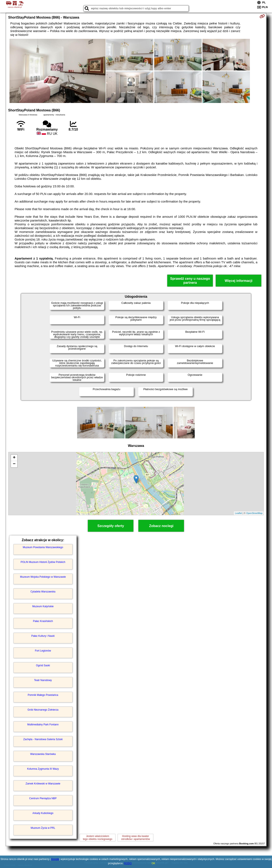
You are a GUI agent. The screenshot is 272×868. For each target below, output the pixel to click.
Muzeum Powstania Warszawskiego (43, 547)
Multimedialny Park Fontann (43, 725)
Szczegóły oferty (111, 526)
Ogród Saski (43, 665)
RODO (128, 863)
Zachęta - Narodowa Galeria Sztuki (43, 739)
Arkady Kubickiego (43, 813)
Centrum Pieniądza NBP (43, 798)
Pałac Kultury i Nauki (43, 636)
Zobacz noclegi (161, 526)
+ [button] (14, 458)
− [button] (14, 464)
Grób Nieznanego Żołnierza (43, 710)
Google (55, 859)
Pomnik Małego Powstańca (43, 695)
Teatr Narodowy (43, 680)
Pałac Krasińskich (43, 621)
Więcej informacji (238, 281)
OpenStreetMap (255, 513)
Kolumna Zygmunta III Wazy (43, 769)
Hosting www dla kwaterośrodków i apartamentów (136, 838)
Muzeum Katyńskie (43, 606)
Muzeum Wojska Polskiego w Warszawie (43, 577)
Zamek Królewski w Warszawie (43, 784)
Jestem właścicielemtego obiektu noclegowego (98, 838)
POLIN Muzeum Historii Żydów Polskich (43, 562)
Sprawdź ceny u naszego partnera (190, 281)
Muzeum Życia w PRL (43, 828)
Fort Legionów (43, 651)
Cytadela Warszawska (43, 592)
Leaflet (238, 513)
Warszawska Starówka (43, 754)
